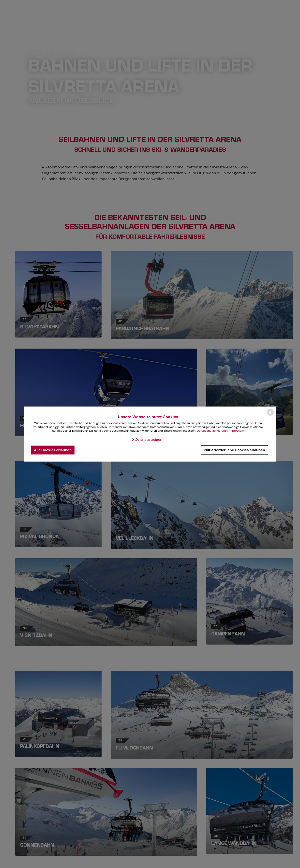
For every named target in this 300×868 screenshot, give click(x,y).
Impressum (237, 431)
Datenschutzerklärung (212, 431)
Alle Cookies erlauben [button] (53, 450)
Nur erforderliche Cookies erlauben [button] (235, 450)
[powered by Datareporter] (270, 415)
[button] (147, 440)
